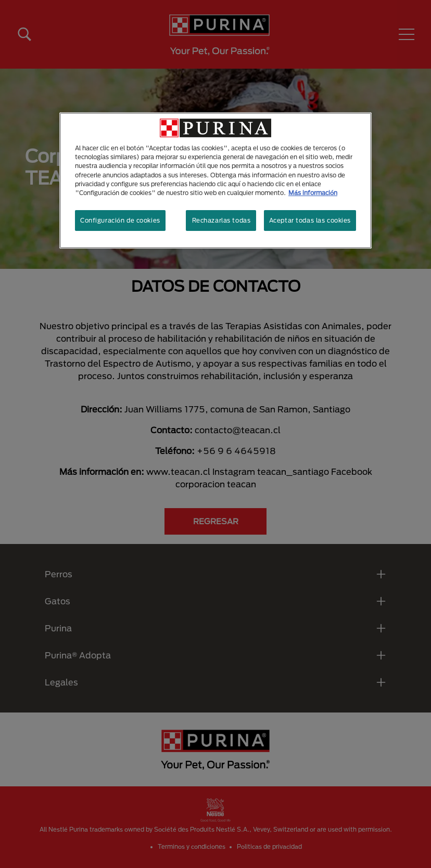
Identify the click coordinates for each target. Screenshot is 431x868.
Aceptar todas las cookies (310, 220)
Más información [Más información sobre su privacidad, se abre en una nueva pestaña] (313, 193)
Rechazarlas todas (221, 220)
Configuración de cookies (120, 220)
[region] (215, 180)
